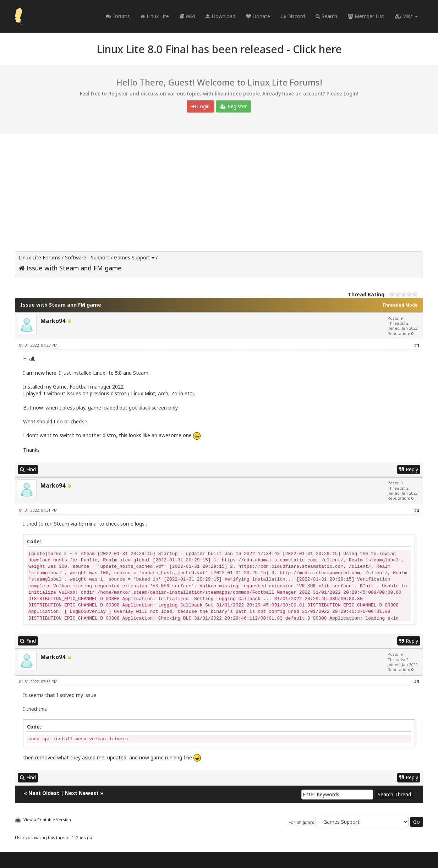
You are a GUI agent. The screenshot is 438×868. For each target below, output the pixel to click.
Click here (317, 49)
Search (326, 16)
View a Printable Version (47, 820)
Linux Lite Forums (40, 257)
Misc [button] (406, 16)
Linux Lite (155, 16)
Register (234, 106)
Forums (118, 16)
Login (201, 106)
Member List (366, 16)
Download (220, 16)
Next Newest (82, 793)
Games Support (132, 257)
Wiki (187, 16)
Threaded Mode (400, 305)
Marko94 (53, 321)
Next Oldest (44, 793)
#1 (417, 345)
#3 (417, 682)
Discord (293, 16)
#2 (417, 510)
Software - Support (87, 257)
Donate (258, 16)
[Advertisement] (219, 187)
